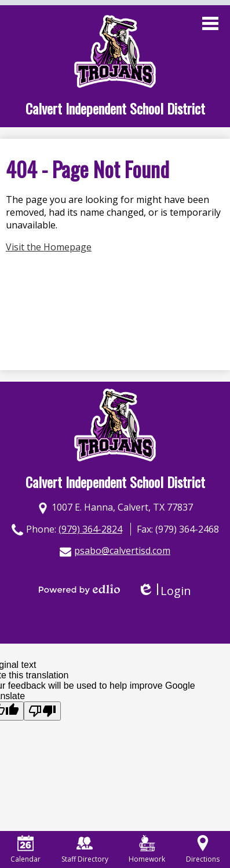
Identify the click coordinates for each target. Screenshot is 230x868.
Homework (147, 849)
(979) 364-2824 (90, 529)
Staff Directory (85, 849)
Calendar (25, 849)
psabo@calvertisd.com (122, 551)
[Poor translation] (42, 711)
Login (164, 591)
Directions (203, 849)
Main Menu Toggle (210, 23)
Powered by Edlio (79, 589)
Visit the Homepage (49, 247)
